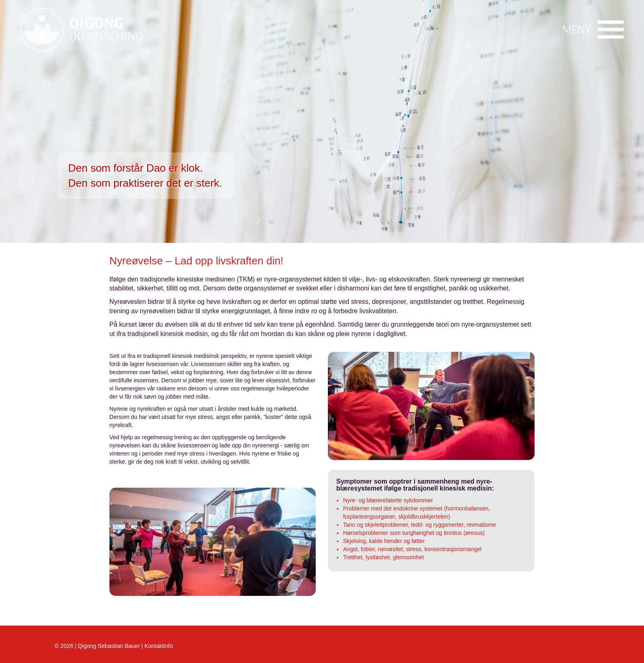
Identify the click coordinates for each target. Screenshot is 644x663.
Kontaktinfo (159, 646)
